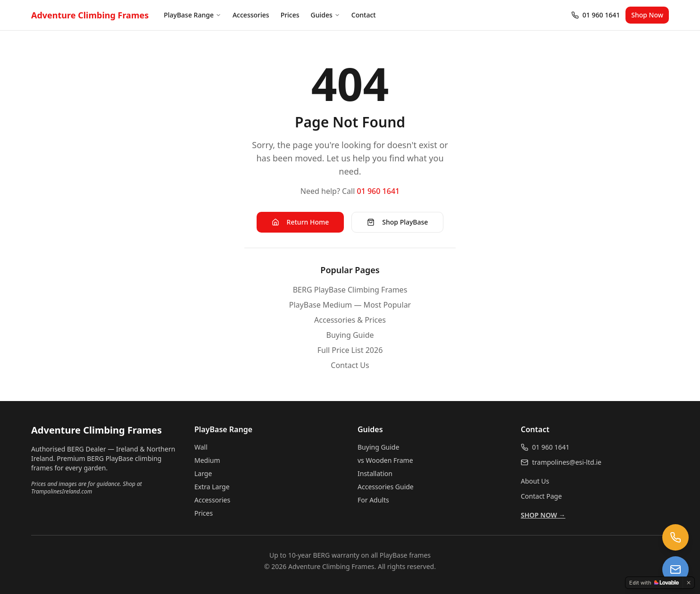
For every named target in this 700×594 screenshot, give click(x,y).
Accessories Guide (386, 487)
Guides (325, 15)
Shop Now (647, 15)
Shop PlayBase (397, 222)
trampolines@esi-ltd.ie (567, 462)
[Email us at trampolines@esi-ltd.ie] (675, 569)
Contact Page (541, 496)
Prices (290, 15)
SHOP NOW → (543, 515)
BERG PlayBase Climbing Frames (350, 290)
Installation (375, 473)
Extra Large (212, 487)
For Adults (373, 500)
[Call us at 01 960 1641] (675, 537)
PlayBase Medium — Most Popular (350, 305)
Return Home (300, 222)
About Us (535, 481)
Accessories (251, 15)
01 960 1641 (379, 191)
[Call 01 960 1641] (596, 15)
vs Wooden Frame (385, 460)
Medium (207, 460)
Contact (364, 15)
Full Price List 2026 (350, 350)
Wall (201, 447)
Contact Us (350, 365)
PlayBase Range (192, 15)
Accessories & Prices (350, 320)
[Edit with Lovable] (654, 583)
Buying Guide (350, 335)
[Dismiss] (689, 583)
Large (203, 473)
